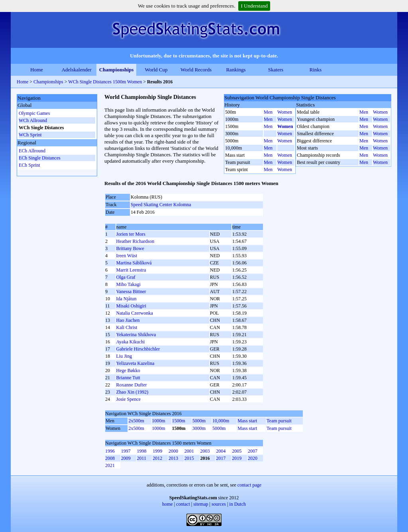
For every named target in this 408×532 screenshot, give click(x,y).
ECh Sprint (29, 165)
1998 (142, 451)
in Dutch (237, 504)
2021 (110, 465)
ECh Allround (32, 151)
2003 (205, 451)
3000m (199, 428)
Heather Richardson (135, 241)
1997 (126, 451)
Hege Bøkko (128, 370)
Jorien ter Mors (131, 234)
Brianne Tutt (128, 378)
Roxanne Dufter (132, 385)
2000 (173, 451)
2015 (189, 458)
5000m (199, 421)
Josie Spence (129, 399)
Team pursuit (279, 421)
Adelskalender (76, 70)
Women (285, 112)
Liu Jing (124, 356)
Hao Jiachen (128, 320)
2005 (237, 451)
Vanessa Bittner (131, 292)
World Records (196, 70)
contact (183, 504)
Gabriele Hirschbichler (138, 349)
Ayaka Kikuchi (131, 342)
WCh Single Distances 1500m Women (105, 82)
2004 (221, 451)
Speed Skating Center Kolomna (161, 205)
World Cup (156, 70)
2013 (173, 458)
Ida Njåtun (127, 299)
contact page (249, 485)
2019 (237, 458)
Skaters (276, 70)
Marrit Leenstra (131, 270)
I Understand (254, 6)
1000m (158, 421)
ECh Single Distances (40, 158)
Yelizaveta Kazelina (135, 363)
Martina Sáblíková (134, 263)
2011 (142, 458)
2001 (189, 451)
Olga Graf (126, 277)
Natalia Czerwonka (135, 313)
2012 (157, 458)
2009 (126, 458)
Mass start (247, 421)
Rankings (236, 70)
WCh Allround (33, 120)
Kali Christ (127, 327)
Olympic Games (34, 113)
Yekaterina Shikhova (136, 335)
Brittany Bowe (130, 248)
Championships (117, 70)
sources (219, 504)
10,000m (221, 421)
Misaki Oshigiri (131, 306)
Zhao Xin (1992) (132, 392)
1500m (179, 421)
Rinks (316, 70)
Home (37, 70)
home (168, 504)
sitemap (201, 504)
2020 (253, 458)
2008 (110, 458)
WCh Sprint (30, 135)
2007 (253, 451)
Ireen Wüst (127, 256)
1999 (157, 451)
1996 (110, 451)
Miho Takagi (128, 284)
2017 (221, 458)
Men (268, 112)
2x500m (136, 421)
